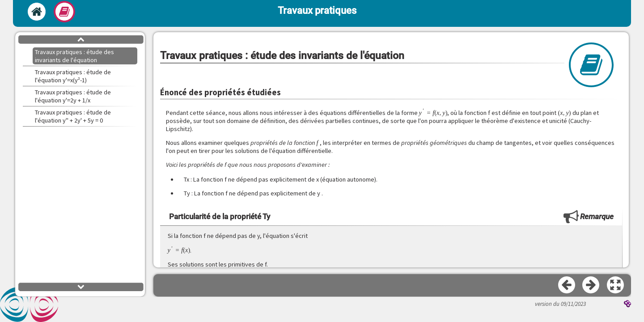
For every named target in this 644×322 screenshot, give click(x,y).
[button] (616, 285)
